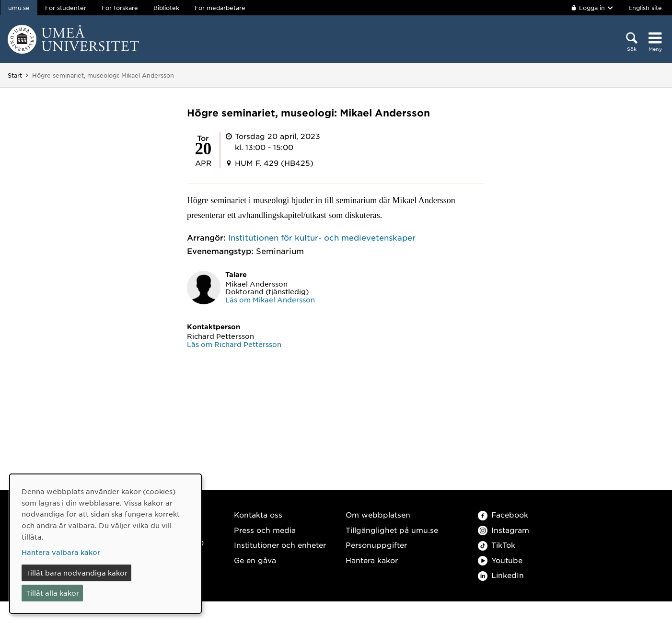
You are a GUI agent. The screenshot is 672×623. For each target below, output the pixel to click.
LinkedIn (501, 575)
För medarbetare (220, 8)
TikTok (497, 545)
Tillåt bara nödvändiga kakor (77, 573)
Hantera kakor (372, 560)
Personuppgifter (376, 545)
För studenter (66, 8)
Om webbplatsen (378, 514)
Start (15, 75)
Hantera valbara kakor (61, 552)
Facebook (503, 514)
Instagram (504, 530)
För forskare (120, 8)
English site (645, 8)
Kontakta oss (258, 514)
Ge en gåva (255, 560)
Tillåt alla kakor (52, 593)
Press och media (265, 530)
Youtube (500, 560)
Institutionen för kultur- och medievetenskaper (322, 237)
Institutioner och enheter (280, 545)
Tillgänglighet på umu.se (392, 530)
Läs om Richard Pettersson (234, 344)
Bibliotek (166, 8)
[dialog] (105, 544)
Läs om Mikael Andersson (270, 300)
